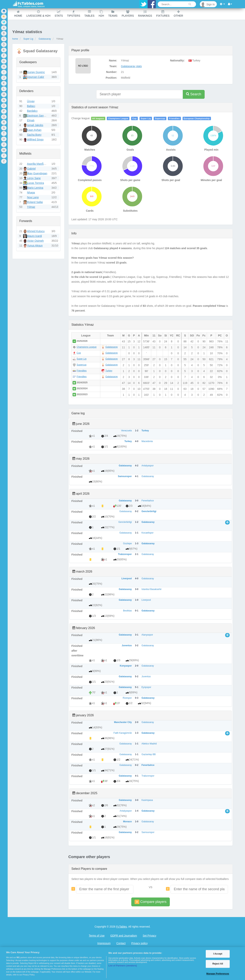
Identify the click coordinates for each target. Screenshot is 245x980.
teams (113, 14)
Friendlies (174, 118)
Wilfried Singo (35, 140)
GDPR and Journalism (124, 936)
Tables (89, 14)
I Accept (218, 954)
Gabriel (31, 169)
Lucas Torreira (35, 183)
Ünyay (31, 101)
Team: (113, 66)
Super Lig (28, 39)
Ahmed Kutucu (36, 231)
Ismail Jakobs (35, 125)
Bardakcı (32, 111)
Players (128, 14)
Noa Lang (33, 197)
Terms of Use (97, 936)
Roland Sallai (35, 202)
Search (194, 94)
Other (178, 14)
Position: (111, 78)
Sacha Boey (34, 135)
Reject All (218, 964)
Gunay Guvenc (36, 72)
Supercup (160, 118)
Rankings (145, 14)
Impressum (104, 943)
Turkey (109, 371)
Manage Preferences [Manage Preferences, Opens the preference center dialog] (218, 974)
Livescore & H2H (38, 14)
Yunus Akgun (35, 246)
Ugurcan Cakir (36, 77)
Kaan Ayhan (34, 130)
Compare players (150, 902)
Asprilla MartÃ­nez (38, 164)
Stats (59, 14)
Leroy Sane (34, 178)
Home (18, 14)
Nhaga (31, 193)
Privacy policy (140, 943)
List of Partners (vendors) (123, 966)
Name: (113, 60)
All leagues (98, 118)
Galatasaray (45, 39)
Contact (121, 943)
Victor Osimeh (35, 241)
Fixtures (163, 14)
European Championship (197, 118)
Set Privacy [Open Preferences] (149, 936)
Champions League (118, 118)
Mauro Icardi (34, 236)
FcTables (122, 927)
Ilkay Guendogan (37, 173)
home (15, 39)
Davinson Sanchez (38, 116)
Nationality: (177, 60)
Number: (112, 72)
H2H (101, 14)
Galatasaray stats (131, 66)
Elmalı (31, 120)
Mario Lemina (35, 188)
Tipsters (73, 14)
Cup (135, 118)
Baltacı (31, 106)
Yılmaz (31, 207)
